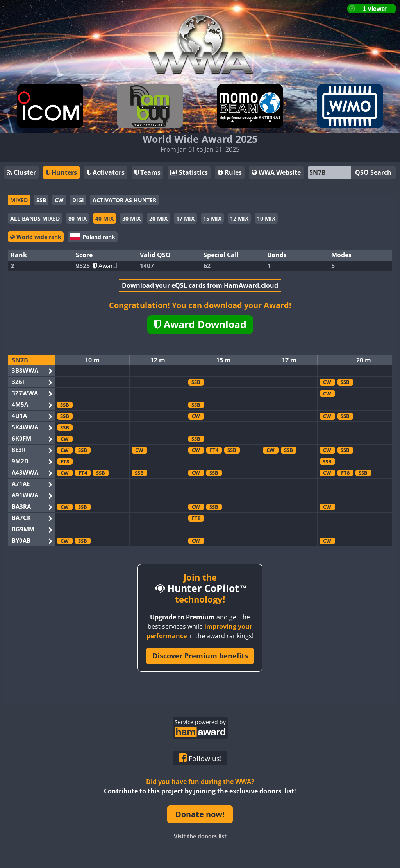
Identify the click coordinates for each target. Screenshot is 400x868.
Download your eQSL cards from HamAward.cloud (200, 285)
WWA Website (276, 172)
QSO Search (373, 172)
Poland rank (93, 237)
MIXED (19, 200)
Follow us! (200, 758)
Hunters (61, 172)
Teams (147, 172)
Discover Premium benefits (200, 656)
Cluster (21, 172)
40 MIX (104, 218)
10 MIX (266, 218)
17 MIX (185, 218)
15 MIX (212, 218)
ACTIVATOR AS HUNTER (124, 200)
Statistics (189, 172)
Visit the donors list (200, 836)
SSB (41, 200)
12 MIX (239, 218)
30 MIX (131, 218)
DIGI (78, 200)
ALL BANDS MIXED (35, 218)
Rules (230, 172)
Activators (106, 172)
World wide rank (36, 237)
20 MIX (158, 218)
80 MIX (78, 218)
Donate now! (200, 814)
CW (59, 200)
